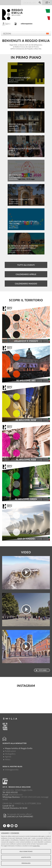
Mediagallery (10, 754)
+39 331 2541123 (28, 797)
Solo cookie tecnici (26, 852)
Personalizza (26, 863)
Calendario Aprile (26, 274)
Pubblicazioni (10, 751)
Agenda (8, 757)
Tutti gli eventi (26, 265)
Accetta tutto (26, 857)
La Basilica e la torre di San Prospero (26, 665)
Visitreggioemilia (12, 770)
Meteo (8, 759)
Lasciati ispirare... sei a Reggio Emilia (26, 628)
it (47, 3)
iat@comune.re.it (15, 795)
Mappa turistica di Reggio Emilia (19, 748)
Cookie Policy (36, 846)
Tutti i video (43, 670)
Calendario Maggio (26, 284)
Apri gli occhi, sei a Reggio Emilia (26, 591)
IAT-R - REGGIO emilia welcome (17, 787)
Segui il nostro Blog (12, 766)
